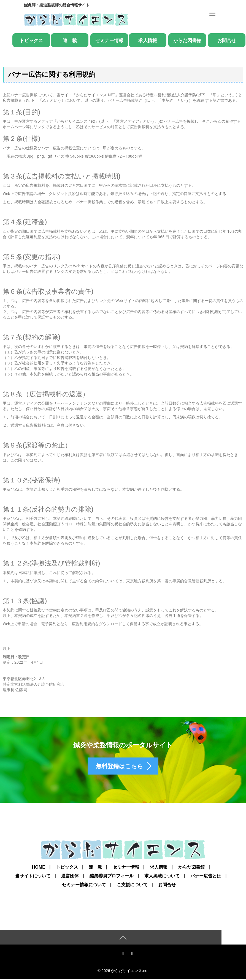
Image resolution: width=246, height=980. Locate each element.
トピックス (31, 41)
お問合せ (227, 41)
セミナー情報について (84, 886)
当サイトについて (33, 877)
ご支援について (132, 886)
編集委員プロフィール (112, 877)
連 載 (70, 41)
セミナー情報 (109, 41)
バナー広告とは (206, 877)
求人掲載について (162, 877)
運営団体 (70, 877)
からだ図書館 (187, 41)
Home (39, 868)
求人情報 (148, 41)
